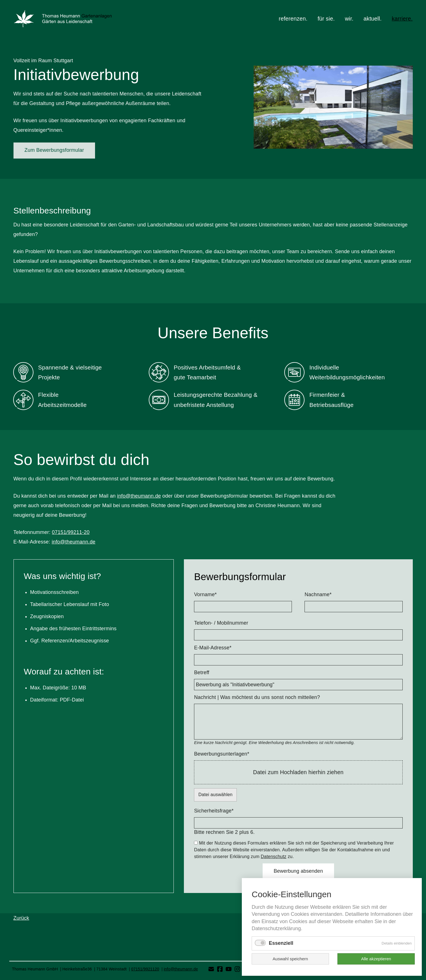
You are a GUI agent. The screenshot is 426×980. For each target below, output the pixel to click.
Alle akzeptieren (376, 959)
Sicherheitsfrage (214, 810)
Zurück (21, 918)
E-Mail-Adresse (213, 647)
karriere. (402, 19)
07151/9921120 (145, 969)
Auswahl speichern (290, 959)
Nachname (318, 594)
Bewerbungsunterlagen (222, 753)
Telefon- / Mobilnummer (221, 623)
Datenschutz (273, 857)
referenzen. (293, 19)
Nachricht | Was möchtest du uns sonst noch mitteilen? (257, 697)
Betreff (202, 672)
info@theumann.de (139, 496)
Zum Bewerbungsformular (54, 150)
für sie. (326, 19)
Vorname (205, 594)
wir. (349, 19)
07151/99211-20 (71, 532)
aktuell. (373, 19)
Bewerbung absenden (298, 871)
